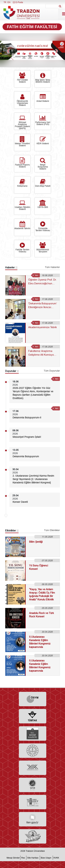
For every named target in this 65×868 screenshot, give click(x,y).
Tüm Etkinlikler (52, 530)
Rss (23, 858)
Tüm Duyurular (52, 371)
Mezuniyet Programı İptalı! (27, 437)
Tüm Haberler (52, 267)
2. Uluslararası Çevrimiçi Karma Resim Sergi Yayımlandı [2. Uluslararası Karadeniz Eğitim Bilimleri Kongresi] (33, 479)
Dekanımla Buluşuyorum (26, 456)
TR (5, 2)
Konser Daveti (20, 502)
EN (9, 2)
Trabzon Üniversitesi (35, 851)
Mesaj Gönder (13, 858)
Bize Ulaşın (46, 858)
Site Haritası (33, 858)
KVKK (56, 858)
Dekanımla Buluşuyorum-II (27, 418)
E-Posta (18, 2)
